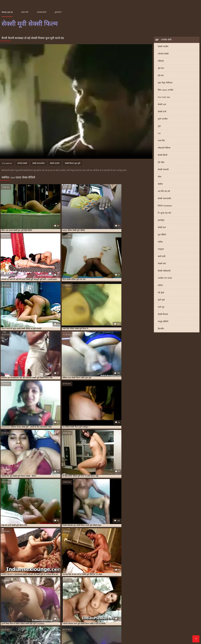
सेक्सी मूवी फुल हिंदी (144, 629)
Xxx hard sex (164, 97)
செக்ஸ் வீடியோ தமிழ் (175, 632)
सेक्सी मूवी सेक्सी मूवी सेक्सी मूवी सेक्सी (87, 629)
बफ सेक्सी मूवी (94, 610)
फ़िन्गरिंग (161, 329)
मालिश (160, 242)
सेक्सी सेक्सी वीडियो (77, 624)
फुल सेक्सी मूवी (17, 610)
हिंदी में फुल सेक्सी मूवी (28, 624)
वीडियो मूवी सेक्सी (168, 610)
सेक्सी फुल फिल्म (116, 614)
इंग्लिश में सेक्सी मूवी (40, 609)
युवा (159, 126)
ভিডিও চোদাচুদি (49, 622)
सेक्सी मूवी (144, 614)
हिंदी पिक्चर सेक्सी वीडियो (55, 629)
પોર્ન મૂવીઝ (33, 634)
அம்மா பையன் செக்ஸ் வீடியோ (91, 622)
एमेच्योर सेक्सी (163, 54)
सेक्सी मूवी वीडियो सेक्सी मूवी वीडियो (151, 637)
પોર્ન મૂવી (80, 637)
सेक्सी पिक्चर (165, 619)
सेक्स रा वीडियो (78, 627)
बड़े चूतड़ (161, 293)
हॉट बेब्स (161, 163)
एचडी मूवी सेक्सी (131, 609)
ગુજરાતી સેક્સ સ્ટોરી (140, 624)
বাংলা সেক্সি (22, 619)
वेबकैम (160, 184)
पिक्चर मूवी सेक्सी (60, 619)
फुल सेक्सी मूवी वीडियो (31, 610)
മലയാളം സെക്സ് (174, 634)
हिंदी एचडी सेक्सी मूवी (70, 634)
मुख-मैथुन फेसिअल (165, 83)
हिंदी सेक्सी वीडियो (153, 634)
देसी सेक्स (165, 622)
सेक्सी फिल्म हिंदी (135, 634)
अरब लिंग (161, 141)
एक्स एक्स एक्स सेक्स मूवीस (114, 609)
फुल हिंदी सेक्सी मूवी (80, 610)
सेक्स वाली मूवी (42, 612)
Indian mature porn (151, 632)
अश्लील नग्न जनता (165, 278)
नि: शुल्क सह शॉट (164, 213)
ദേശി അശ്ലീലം (60, 627)
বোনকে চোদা (8, 619)
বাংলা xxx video (151, 622)
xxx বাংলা (185, 619)
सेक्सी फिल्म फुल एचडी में (176, 612)
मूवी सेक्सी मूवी (141, 610)
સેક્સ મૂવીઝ (115, 627)
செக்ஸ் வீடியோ (50, 634)
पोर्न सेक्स (92, 624)
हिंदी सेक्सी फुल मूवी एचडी (120, 629)
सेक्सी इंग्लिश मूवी (80, 612)
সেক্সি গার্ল (174, 637)
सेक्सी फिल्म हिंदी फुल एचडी (53, 624)
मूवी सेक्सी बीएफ (128, 610)
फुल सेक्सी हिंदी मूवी (65, 610)
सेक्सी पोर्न (183, 629)
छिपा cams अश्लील (166, 90)
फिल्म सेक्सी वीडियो (90, 632)
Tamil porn (107, 637)
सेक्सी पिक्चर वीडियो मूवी (140, 612)
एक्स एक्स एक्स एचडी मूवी (75, 609)
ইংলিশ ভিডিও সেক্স (40, 619)
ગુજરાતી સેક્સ (9, 622)
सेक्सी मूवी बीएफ (30, 632)
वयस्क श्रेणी (25, 12)
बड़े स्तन (161, 76)
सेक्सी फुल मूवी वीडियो (131, 614)
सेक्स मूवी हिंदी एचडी (129, 632)
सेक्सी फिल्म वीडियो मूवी (81, 614)
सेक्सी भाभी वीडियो (123, 637)
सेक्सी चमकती (163, 170)
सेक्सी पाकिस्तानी (164, 271)
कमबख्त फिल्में (42, 12)
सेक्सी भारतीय (163, 47)
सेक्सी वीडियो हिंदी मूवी (97, 627)
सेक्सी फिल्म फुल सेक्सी (32, 614)
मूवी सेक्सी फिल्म (115, 610)
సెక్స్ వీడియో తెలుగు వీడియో (84, 619)
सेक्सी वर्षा (162, 264)
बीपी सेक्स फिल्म (131, 627)
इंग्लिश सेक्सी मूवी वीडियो (56, 609)
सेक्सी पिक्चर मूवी (124, 612)
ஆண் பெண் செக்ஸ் (166, 629)
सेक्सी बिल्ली (163, 155)
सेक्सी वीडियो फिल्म (106, 634)
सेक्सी (175, 619)
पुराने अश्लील (163, 119)
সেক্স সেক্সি (103, 624)
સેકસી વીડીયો (118, 622)
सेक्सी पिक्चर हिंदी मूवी (158, 612)
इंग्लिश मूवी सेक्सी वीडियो (23, 609)
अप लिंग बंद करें (164, 192)
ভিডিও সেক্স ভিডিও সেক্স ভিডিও (45, 637)
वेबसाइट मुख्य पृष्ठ (7, 12)
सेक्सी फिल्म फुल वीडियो (14, 614)
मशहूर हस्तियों (163, 322)
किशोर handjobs (165, 206)
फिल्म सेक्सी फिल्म (119, 624)
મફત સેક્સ (162, 627)
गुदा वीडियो (162, 235)
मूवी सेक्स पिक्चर (109, 632)
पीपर (160, 177)
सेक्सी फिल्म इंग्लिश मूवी (30, 629)
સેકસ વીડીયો (134, 622)
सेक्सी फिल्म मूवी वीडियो (63, 614)
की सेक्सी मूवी (88, 634)
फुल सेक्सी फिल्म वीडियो (182, 609)
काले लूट (161, 307)
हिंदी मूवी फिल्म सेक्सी (28, 622)
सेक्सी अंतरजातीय (164, 199)
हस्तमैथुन (161, 220)
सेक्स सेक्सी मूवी (55, 612)
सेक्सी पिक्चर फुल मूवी (73, 164)
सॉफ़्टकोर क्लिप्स (164, 148)
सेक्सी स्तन (162, 228)
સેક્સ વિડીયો (189, 624)
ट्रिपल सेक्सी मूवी (144, 609)
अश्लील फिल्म (158, 624)
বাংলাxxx (69, 637)
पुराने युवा (161, 300)
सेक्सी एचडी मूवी (93, 612)
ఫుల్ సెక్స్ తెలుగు (149, 619)
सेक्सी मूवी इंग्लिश (155, 614)
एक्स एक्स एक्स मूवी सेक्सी (94, 609)
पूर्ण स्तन (161, 69)
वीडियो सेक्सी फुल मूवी (183, 610)
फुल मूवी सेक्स (167, 609)
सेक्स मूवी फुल (31, 612)
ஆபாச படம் (93, 637)
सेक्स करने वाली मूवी (17, 612)
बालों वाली (162, 257)
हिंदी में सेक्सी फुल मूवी (16, 637)
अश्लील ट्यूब (187, 622)
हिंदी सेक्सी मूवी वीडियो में (38, 627)
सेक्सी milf (162, 105)
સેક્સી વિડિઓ (173, 624)
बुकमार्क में (58, 12)
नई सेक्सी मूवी (156, 609)
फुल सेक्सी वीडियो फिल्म (48, 610)
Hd (159, 134)
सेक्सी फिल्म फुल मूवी (129, 619)
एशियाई (161, 61)
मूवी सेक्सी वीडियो (154, 610)
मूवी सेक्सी (104, 610)
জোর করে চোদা (108, 619)
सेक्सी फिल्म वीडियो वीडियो (100, 614)
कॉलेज (160, 286)
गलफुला (161, 249)
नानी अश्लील (65, 622)
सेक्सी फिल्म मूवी (47, 614)
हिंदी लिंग (175, 622)
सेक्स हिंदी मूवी (67, 612)
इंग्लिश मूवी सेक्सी (7, 609)
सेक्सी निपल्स (163, 315)
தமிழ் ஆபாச (148, 627)
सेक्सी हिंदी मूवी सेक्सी (69, 632)
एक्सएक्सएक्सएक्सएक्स (13, 627)
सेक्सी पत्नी (162, 112)
